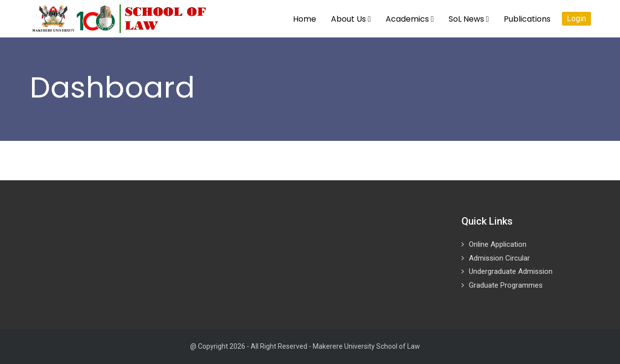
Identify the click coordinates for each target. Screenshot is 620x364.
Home (305, 19)
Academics (410, 19)
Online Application (498, 244)
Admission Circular (499, 258)
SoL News (469, 19)
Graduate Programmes (506, 285)
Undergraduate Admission (511, 271)
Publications (527, 19)
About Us (351, 19)
